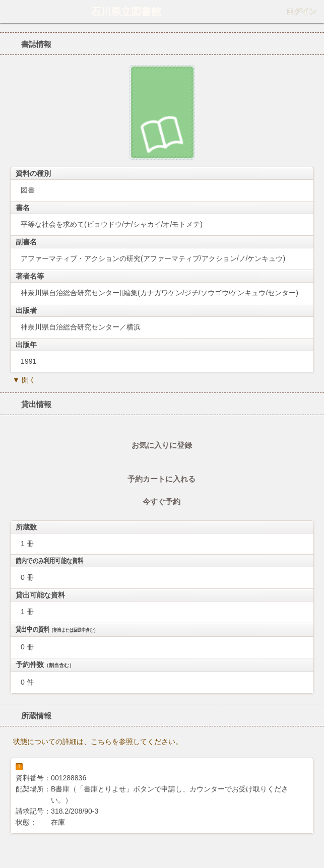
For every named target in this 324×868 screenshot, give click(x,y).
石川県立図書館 (126, 12)
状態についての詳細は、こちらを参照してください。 (98, 742)
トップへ (313, 856)
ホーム (11, 12)
